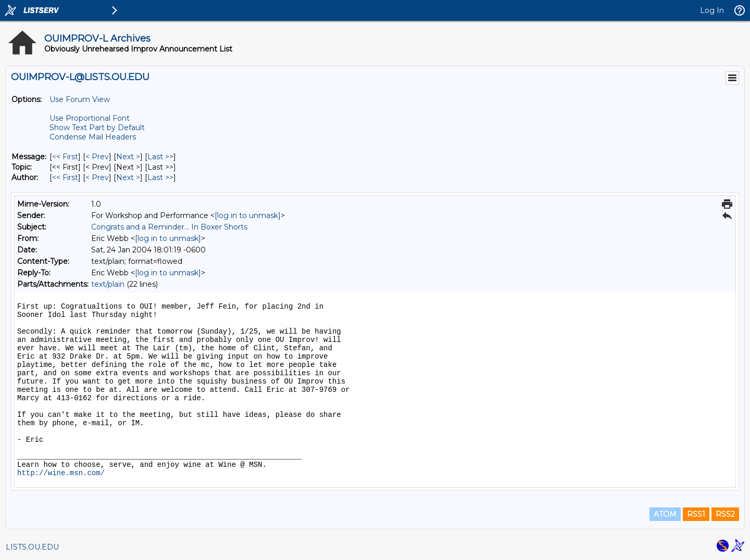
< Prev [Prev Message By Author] (97, 177)
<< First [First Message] (65, 157)
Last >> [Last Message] (160, 157)
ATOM (665, 514)
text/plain (108, 284)
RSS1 (696, 514)
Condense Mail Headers (93, 137)
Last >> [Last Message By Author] (160, 177)
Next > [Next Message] (128, 157)
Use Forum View (80, 99)
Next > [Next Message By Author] (128, 177)
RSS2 (725, 514)
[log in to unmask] (248, 215)
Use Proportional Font (90, 118)
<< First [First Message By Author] (65, 177)
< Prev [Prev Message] (97, 157)
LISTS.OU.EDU (32, 547)
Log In (712, 10)
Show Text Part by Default (97, 128)
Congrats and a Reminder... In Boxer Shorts (169, 227)
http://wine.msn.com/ (61, 473)
